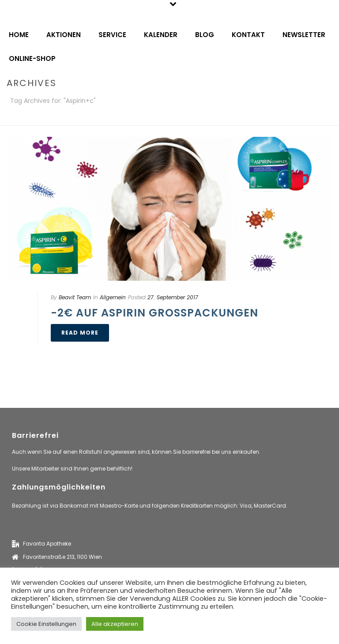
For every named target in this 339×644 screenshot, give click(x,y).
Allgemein (113, 297)
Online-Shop (32, 58)
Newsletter (304, 35)
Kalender (161, 35)
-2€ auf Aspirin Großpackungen (154, 313)
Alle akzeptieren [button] (115, 624)
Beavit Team (75, 297)
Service (112, 35)
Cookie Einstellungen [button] (46, 624)
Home (19, 35)
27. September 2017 (173, 297)
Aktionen (64, 35)
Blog (205, 35)
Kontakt (248, 35)
